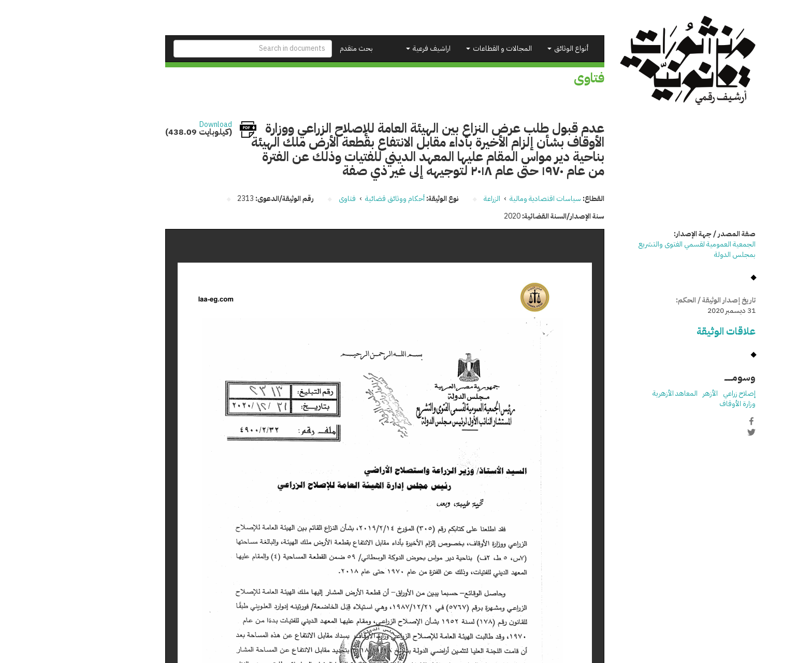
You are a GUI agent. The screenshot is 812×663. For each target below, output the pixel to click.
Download (161, 125)
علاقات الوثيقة (672, 331)
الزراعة (438, 199)
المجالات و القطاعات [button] (445, 48)
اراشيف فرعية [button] (374, 48)
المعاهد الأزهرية (621, 393)
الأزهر (656, 393)
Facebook (697, 421)
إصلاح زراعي (685, 393)
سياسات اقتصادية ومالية (491, 199)
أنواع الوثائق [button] (513, 48)
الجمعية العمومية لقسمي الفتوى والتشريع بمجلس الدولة (643, 249)
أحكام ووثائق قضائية (340, 199)
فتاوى (293, 199)
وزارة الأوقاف (683, 404)
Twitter (697, 432)
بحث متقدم (302, 48)
